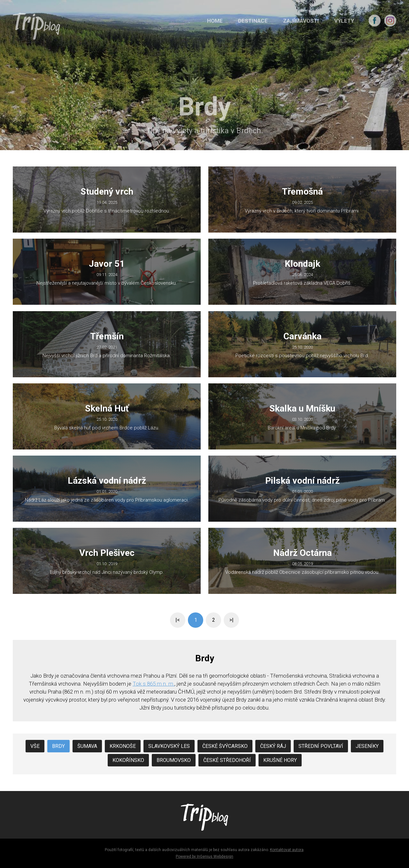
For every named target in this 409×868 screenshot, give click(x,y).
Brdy (58, 746)
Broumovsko (174, 760)
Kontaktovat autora (287, 850)
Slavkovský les (169, 746)
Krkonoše (123, 746)
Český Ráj (273, 746)
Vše (35, 746)
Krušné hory (280, 760)
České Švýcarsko (225, 746)
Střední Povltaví (321, 746)
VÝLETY (344, 21)
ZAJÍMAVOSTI (301, 21)
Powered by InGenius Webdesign (204, 856)
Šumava (87, 746)
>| (232, 620)
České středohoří (227, 760)
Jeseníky (367, 746)
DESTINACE (253, 21)
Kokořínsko (128, 760)
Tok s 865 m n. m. (154, 684)
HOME (215, 21)
